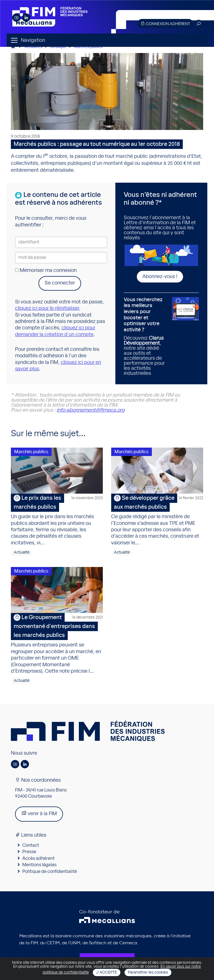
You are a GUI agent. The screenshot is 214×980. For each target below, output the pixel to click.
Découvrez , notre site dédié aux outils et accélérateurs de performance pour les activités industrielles (146, 337)
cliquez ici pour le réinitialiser (47, 308)
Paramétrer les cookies (148, 972)
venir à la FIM (39, 813)
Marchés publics (88, 47)
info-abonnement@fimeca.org (91, 410)
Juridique (58, 47)
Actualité (22, 552)
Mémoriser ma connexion (46, 271)
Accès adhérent (38, 858)
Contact (31, 845)
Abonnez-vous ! (160, 277)
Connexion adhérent (165, 24)
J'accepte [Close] (107, 972)
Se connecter (60, 283)
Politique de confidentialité (50, 872)
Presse (29, 852)
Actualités (33, 47)
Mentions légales (39, 865)
